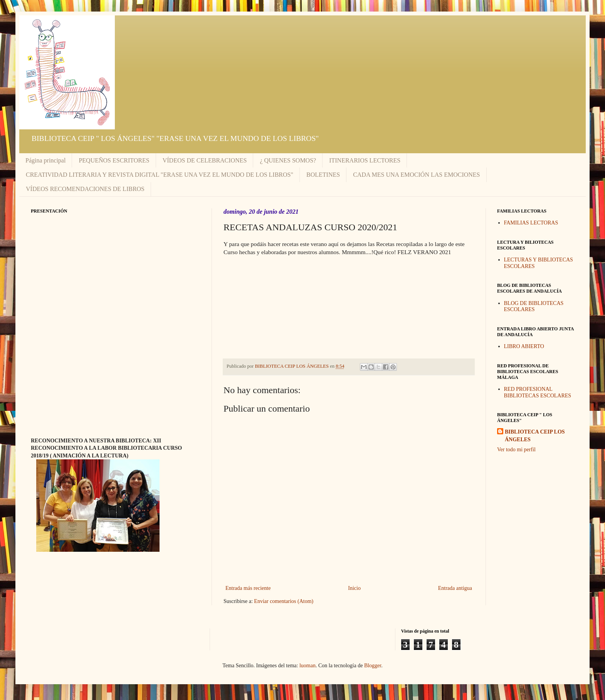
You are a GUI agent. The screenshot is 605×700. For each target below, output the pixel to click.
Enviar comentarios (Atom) (284, 601)
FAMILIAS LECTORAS (531, 223)
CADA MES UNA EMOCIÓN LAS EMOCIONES (416, 175)
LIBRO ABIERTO (524, 346)
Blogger (373, 666)
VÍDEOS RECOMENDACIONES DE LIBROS (85, 189)
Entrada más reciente (248, 588)
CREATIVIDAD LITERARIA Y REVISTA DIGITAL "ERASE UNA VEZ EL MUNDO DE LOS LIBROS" (160, 175)
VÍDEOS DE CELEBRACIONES (205, 160)
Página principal (45, 160)
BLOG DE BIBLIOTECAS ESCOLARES (534, 306)
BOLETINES (323, 175)
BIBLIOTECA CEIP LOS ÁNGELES (535, 436)
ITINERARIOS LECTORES (365, 160)
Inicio (354, 588)
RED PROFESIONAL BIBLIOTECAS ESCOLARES (538, 392)
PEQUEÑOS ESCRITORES (114, 160)
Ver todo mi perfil (516, 450)
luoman (308, 666)
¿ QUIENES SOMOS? (288, 160)
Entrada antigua (455, 588)
